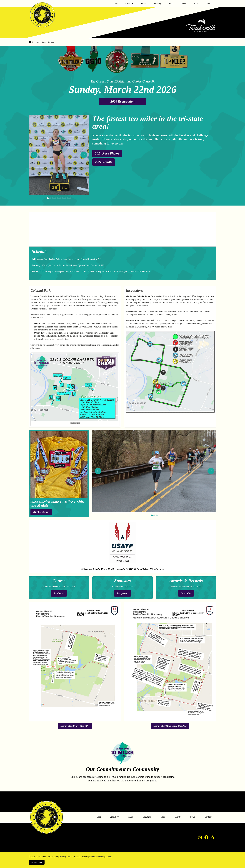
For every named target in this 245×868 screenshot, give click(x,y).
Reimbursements (96, 857)
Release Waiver (81, 857)
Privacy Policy (66, 857)
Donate (109, 857)
